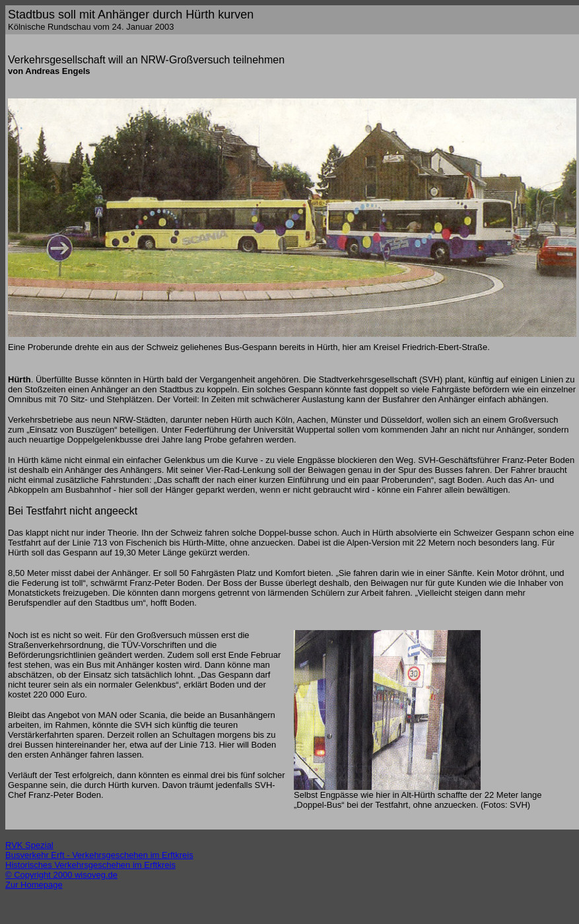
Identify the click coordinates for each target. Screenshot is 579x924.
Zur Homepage (34, 885)
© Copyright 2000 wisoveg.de (61, 875)
